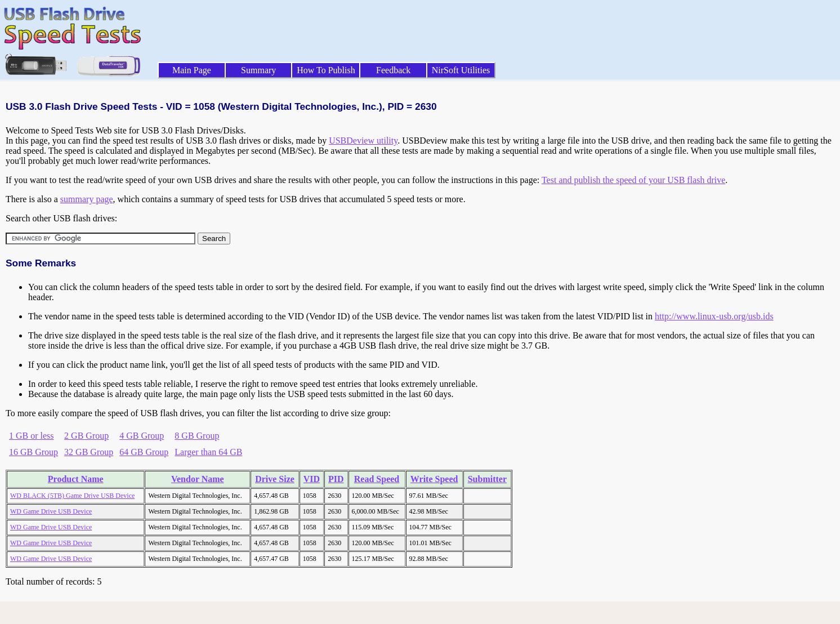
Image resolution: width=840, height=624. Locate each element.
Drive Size (275, 479)
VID (312, 479)
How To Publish (326, 70)
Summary (258, 70)
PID (336, 479)
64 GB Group (144, 452)
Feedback (393, 70)
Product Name (76, 479)
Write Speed (434, 479)
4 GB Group (142, 436)
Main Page (192, 70)
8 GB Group (197, 436)
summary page (87, 199)
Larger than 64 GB (208, 452)
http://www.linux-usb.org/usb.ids (714, 316)
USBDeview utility (363, 141)
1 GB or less (32, 436)
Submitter (487, 479)
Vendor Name (198, 479)
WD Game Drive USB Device (51, 511)
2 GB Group (86, 436)
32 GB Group (89, 452)
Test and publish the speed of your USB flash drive (633, 180)
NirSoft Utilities (461, 70)
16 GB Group (33, 452)
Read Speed (377, 479)
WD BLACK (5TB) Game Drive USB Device (72, 496)
